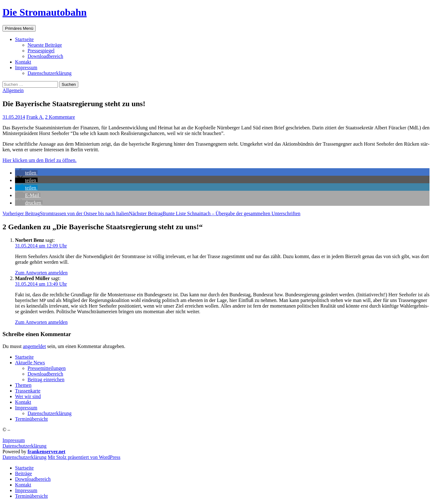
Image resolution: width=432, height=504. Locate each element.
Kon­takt (23, 62)
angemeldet (34, 346)
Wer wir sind (28, 396)
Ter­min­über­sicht (31, 419)
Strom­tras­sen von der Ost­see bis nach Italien (66, 213)
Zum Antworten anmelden (41, 273)
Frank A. (35, 117)
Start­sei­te (24, 39)
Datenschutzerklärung (24, 446)
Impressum (14, 440)
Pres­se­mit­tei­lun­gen (47, 368)
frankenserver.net (46, 452)
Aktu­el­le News (30, 363)
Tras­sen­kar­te (28, 391)
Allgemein (13, 90)
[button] (26, 173)
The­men (23, 385)
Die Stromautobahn (45, 12)
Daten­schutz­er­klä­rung (49, 73)
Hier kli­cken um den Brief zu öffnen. (40, 160)
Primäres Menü (19, 28)
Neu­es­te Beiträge (45, 45)
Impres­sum (26, 68)
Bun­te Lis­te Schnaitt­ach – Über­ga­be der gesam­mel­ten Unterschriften (215, 213)
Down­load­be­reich (45, 56)
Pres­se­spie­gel (41, 51)
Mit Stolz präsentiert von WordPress (84, 457)
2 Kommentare (60, 117)
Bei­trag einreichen (46, 379)
